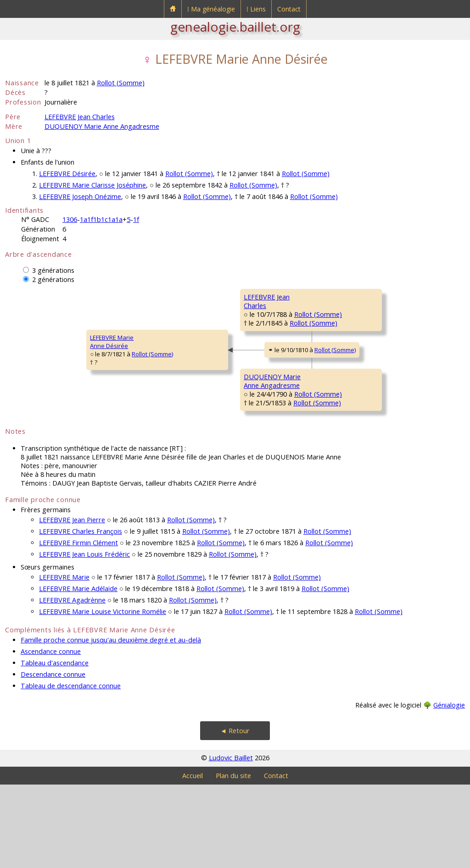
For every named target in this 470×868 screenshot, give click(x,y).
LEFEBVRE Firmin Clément (78, 626)
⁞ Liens (256, 9)
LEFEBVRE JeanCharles (186, 328)
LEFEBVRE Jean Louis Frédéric (84, 638)
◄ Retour (235, 814)
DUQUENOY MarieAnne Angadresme (192, 438)
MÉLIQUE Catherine (348, 352)
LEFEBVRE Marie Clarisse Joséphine (92, 185)
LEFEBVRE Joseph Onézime (80, 196)
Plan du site (233, 859)
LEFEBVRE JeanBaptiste (341, 301)
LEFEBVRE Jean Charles (80, 117)
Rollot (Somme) (121, 83)
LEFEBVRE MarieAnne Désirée (33, 383)
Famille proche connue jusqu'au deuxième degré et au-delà (111, 723)
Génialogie (449, 788)
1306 (70, 219)
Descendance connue (53, 758)
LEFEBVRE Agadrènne (72, 683)
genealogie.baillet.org (235, 27)
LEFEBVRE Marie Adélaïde (78, 672)
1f (136, 219)
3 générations (53, 270)
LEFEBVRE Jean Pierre (72, 603)
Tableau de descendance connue (71, 769)
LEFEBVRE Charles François (81, 615)
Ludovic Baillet (231, 841)
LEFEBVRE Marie (64, 661)
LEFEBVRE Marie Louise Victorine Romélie (103, 695)
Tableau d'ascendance (55, 746)
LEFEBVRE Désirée (67, 174)
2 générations (53, 279)
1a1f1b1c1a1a (101, 219)
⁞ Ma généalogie (211, 9)
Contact (289, 9)
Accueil (193, 859)
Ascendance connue (51, 735)
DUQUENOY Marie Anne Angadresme (102, 126)
